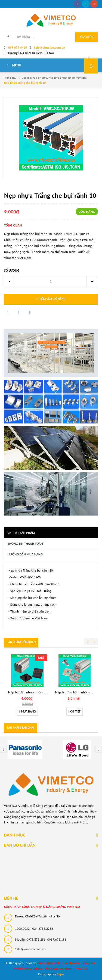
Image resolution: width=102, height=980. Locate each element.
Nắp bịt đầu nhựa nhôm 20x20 (30, 692)
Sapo (60, 974)
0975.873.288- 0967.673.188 (46, 940)
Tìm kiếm (87, 37)
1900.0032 (22, 929)
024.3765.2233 (43, 929)
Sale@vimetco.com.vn (49, 48)
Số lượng (12, 270)
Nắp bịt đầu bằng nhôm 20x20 (77, 692)
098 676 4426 (18, 48)
